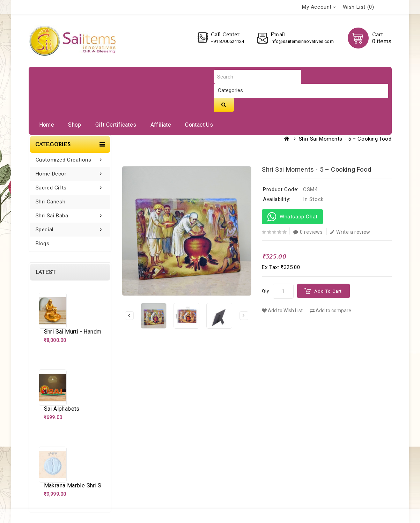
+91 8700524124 (227, 41)
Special (45, 230)
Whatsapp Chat (292, 217)
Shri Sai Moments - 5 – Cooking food (345, 139)
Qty (266, 291)
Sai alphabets (62, 409)
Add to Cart (328, 291)
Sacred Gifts (51, 188)
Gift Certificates (116, 125)
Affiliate (161, 125)
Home (47, 125)
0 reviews (308, 232)
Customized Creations (64, 160)
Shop (75, 125)
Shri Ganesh (51, 202)
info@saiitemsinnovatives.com (302, 41)
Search (224, 105)
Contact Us (199, 125)
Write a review (350, 232)
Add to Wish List (282, 311)
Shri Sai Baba (52, 216)
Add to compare (330, 311)
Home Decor (51, 174)
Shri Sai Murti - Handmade (78, 332)
